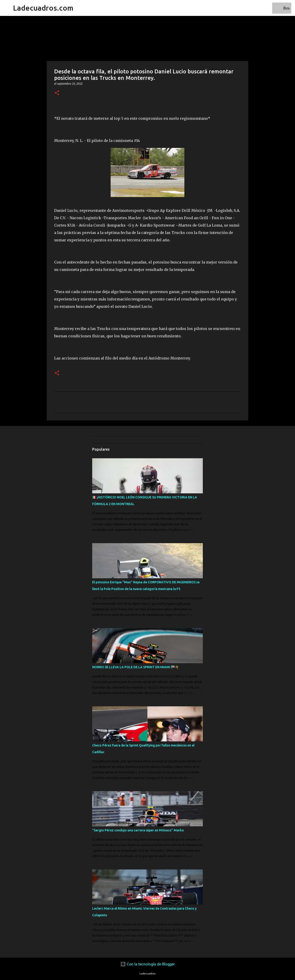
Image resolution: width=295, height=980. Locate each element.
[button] (57, 93)
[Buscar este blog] (267, 8)
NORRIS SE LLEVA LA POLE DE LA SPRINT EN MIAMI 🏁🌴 (136, 667)
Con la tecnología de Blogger (148, 964)
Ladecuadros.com (43, 8)
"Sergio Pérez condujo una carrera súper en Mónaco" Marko (138, 830)
